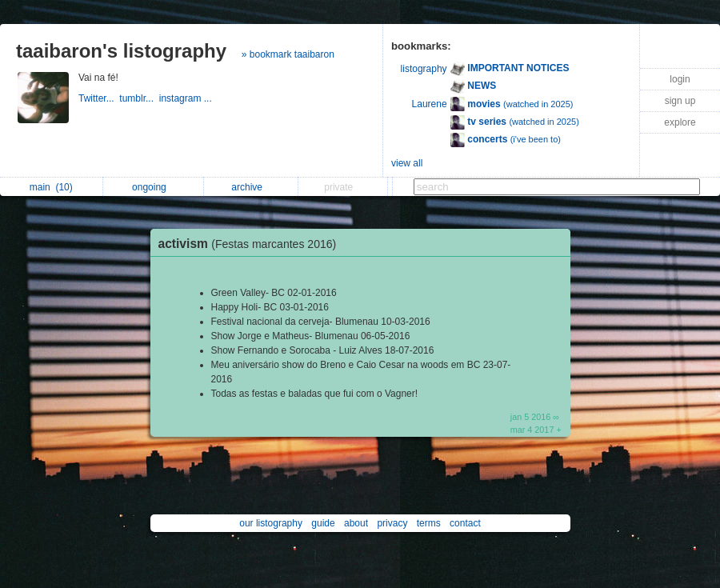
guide (323, 523)
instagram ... (187, 98)
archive (251, 187)
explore (680, 122)
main (51, 187)
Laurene (430, 104)
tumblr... (139, 98)
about (356, 523)
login (680, 79)
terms (429, 523)
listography (424, 69)
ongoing (153, 187)
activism (252, 244)
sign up (680, 101)
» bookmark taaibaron (288, 54)
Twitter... (99, 98)
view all (407, 163)
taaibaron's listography (121, 51)
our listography (271, 523)
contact (465, 523)
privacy (392, 523)
